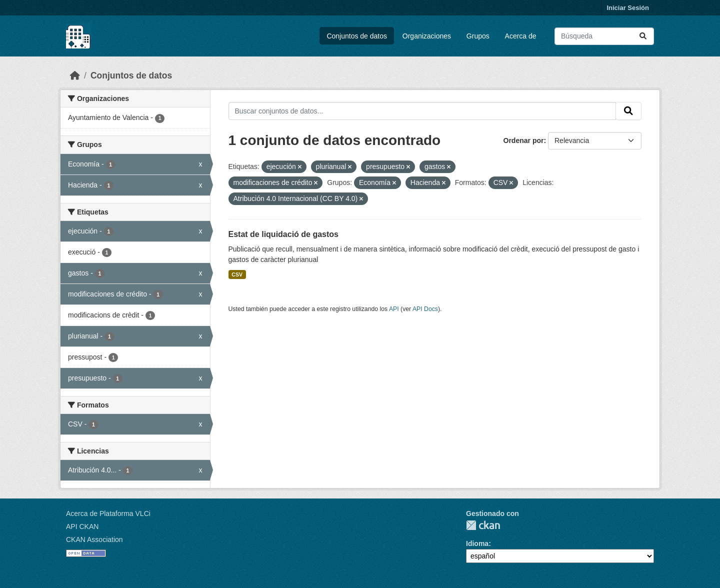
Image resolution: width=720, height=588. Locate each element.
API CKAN (82, 526)
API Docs (425, 309)
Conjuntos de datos (357, 36)
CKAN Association (94, 539)
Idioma (477, 543)
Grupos (478, 36)
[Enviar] (643, 36)
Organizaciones (427, 36)
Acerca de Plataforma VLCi (108, 513)
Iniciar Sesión (628, 8)
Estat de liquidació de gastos (284, 234)
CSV (237, 274)
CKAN (483, 525)
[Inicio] (75, 75)
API (394, 309)
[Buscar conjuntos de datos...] (604, 36)
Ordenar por (524, 140)
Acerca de (521, 36)
